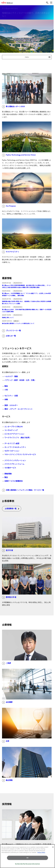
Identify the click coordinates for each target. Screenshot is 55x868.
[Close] (53, 847)
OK (27, 858)
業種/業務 (8, 474)
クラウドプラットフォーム (14, 464)
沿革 (6, 741)
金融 (6, 399)
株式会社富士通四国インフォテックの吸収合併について (18, 323)
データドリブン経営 (12, 444)
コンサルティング (11, 430)
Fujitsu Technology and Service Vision (19, 155)
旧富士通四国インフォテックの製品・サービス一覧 (23, 490)
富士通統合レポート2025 (13, 107)
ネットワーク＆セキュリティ (15, 447)
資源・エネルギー (11, 405)
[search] (47, 3)
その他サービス (10, 468)
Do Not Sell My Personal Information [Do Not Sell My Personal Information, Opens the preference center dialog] (27, 864)
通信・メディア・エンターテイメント (19, 409)
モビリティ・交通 (11, 396)
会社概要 (7, 702)
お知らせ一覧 (9, 336)
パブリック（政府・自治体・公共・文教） (20, 380)
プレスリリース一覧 (11, 331)
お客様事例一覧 (12, 509)
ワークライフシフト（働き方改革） (18, 438)
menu (38, 57)
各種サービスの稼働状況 (14, 481)
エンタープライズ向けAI (14, 427)
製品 (6, 477)
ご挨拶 (6, 663)
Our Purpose (9, 206)
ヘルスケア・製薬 (11, 377)
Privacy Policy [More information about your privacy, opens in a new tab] (41, 852)
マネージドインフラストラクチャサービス (20, 455)
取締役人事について (8, 318)
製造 (6, 386)
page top (52, 837)
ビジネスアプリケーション (14, 434)
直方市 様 (7, 551)
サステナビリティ (11, 252)
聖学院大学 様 (9, 597)
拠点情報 (7, 780)
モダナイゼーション (12, 451)
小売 (6, 390)
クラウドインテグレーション (15, 461)
